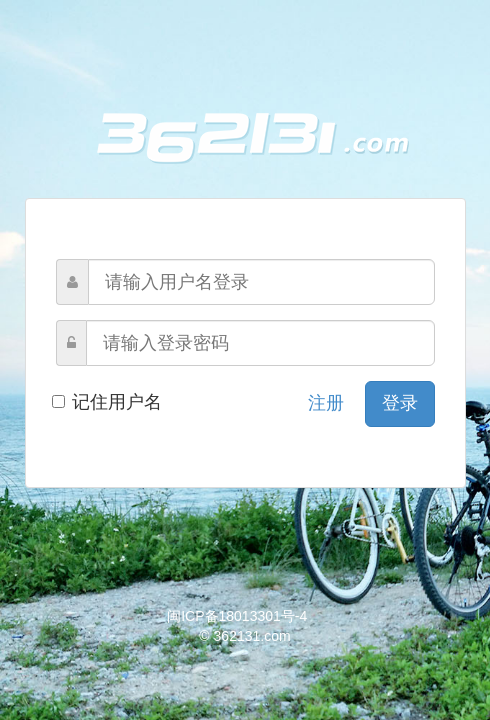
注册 (326, 403)
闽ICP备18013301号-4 (237, 616)
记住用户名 (109, 402)
